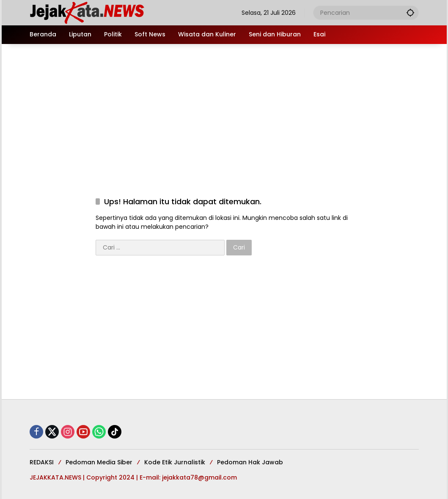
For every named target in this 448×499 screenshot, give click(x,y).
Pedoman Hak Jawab (250, 462)
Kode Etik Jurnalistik (175, 462)
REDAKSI (42, 462)
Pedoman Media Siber (99, 462)
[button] (410, 12)
